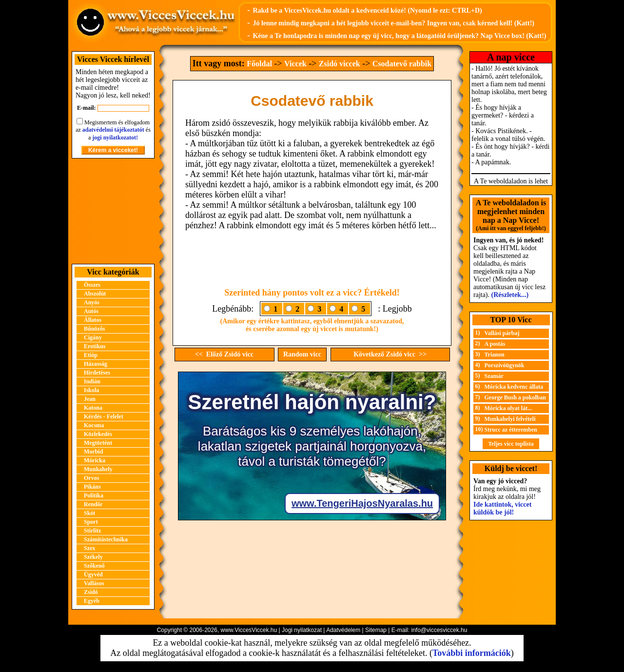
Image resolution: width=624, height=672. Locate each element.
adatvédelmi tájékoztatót (113, 130)
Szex (89, 548)
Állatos (93, 320)
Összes (92, 285)
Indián (92, 381)
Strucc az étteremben (511, 430)
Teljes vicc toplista (511, 444)
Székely (93, 557)
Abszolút (95, 294)
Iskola (91, 390)
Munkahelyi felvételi (510, 419)
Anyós (92, 302)
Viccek (295, 64)
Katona (93, 408)
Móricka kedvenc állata (514, 387)
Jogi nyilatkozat (302, 630)
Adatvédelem (343, 630)
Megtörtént (98, 443)
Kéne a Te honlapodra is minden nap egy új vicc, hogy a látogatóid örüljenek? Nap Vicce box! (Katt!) (399, 36)
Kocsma (94, 425)
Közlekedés (98, 434)
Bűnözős (94, 329)
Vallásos (94, 583)
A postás (495, 344)
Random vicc (302, 354)
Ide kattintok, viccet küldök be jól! (502, 508)
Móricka (95, 460)
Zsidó (91, 592)
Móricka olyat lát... (508, 408)
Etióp (91, 355)
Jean (90, 399)
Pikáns (92, 487)
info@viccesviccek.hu (439, 630)
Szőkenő (94, 566)
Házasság (96, 364)
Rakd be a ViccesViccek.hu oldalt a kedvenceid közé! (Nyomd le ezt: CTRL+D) (367, 10)
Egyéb (92, 601)
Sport (91, 522)
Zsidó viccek (340, 64)
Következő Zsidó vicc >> (390, 354)
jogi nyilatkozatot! (115, 138)
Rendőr (93, 504)
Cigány (93, 337)
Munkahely (98, 469)
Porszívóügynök (505, 365)
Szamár (494, 376)
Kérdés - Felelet (104, 416)
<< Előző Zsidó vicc (224, 354)
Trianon (495, 355)
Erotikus (95, 346)
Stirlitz (92, 531)
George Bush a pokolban (515, 397)
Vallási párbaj (502, 333)
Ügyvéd (93, 574)
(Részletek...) (510, 295)
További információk (472, 653)
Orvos (91, 478)
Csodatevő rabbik (402, 64)
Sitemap (376, 630)
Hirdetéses (97, 373)
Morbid (93, 452)
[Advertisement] (113, 211)
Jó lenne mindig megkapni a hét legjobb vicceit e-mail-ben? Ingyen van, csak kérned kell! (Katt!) (393, 23)
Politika (94, 495)
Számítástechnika (106, 539)
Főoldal (259, 64)
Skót (89, 513)
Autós (91, 311)
